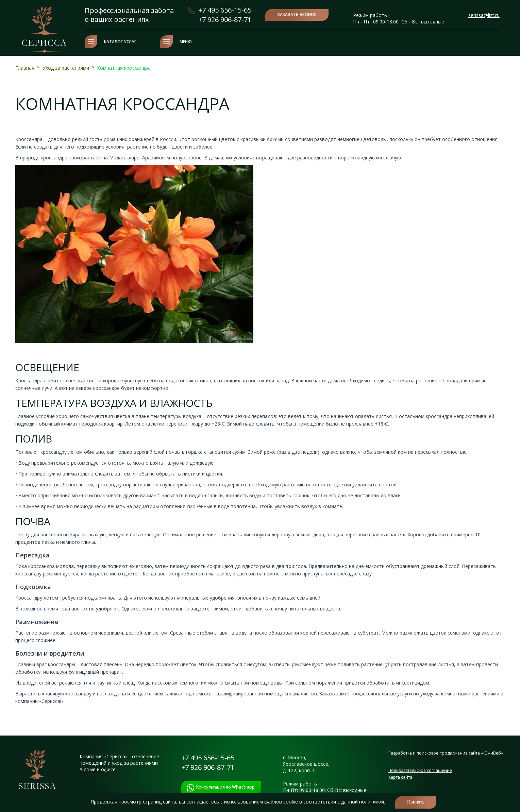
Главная (25, 68)
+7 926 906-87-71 (225, 20)
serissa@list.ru (484, 15)
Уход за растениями (66, 68)
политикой (372, 802)
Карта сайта (400, 777)
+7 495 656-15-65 (225, 10)
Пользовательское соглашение (420, 770)
